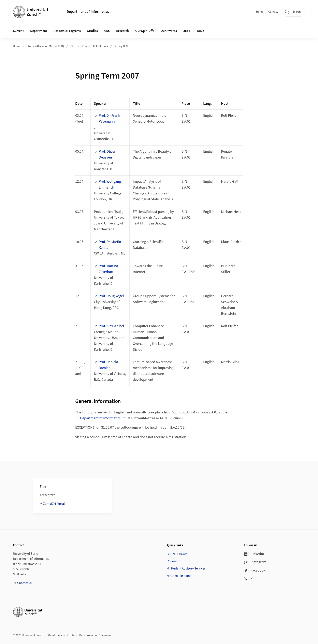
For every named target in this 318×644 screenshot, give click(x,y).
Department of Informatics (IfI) (103, 418)
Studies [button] (92, 31)
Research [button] (122, 31)
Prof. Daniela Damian (108, 365)
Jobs (187, 31)
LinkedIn (254, 554)
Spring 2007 (121, 46)
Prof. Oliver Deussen (107, 154)
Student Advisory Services (188, 568)
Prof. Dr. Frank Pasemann (109, 119)
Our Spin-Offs (145, 31)
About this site (56, 635)
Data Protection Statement (96, 635)
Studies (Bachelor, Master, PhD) (45, 46)
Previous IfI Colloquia (95, 46)
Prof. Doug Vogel (111, 296)
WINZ (200, 31)
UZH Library (178, 554)
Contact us (24, 583)
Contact (273, 12)
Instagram (255, 562)
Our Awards (169, 31)
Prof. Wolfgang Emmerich (110, 184)
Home (260, 12)
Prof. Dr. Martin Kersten (110, 245)
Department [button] (39, 31)
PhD (73, 46)
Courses (176, 561)
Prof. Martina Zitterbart (108, 269)
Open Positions (181, 576)
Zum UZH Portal (54, 504)
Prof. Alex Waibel (111, 326)
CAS (107, 31)
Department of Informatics (88, 12)
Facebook (255, 570)
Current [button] (18, 31)
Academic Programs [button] (67, 31)
